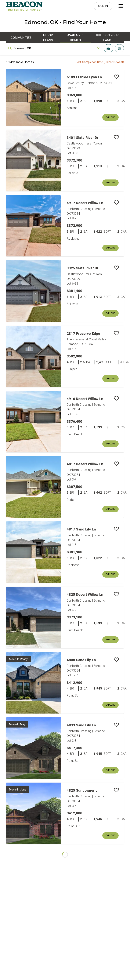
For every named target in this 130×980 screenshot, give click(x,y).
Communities (21, 38)
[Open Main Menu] (121, 6)
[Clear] (98, 48)
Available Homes (75, 38)
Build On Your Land (107, 38)
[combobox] (54, 48)
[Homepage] (24, 6)
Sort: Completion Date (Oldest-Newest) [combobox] (100, 62)
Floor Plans (48, 38)
